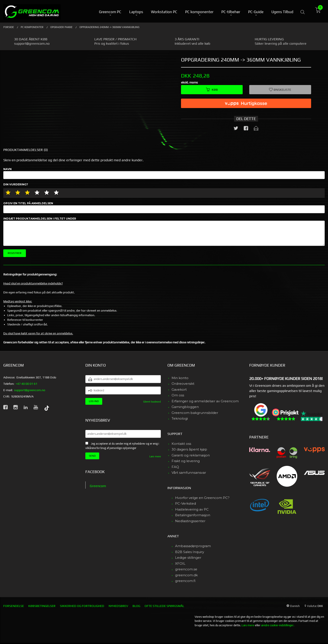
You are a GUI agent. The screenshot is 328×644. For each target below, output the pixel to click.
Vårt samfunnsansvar (189, 473)
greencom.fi (185, 581)
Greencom (98, 486)
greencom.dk (186, 575)
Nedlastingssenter (190, 521)
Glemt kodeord (152, 402)
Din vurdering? (16, 184)
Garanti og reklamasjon (191, 455)
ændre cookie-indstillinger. (278, 625)
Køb (212, 90)
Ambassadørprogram (193, 546)
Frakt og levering (186, 461)
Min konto (180, 378)
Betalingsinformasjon (193, 515)
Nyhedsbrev (118, 606)
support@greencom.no (30, 390)
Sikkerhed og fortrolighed (82, 606)
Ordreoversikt (183, 384)
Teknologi (180, 418)
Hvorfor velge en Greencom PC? (202, 498)
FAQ (175, 467)
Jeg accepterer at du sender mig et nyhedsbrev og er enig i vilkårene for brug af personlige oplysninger (122, 446)
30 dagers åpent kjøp (189, 449)
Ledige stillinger (188, 558)
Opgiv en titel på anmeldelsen (164, 207)
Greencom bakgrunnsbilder (195, 413)
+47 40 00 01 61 (26, 384)
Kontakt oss (181, 444)
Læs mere (155, 456)
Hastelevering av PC (192, 509)
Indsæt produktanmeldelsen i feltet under (164, 232)
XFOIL (180, 563)
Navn (164, 173)
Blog (136, 606)
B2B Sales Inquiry (190, 552)
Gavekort (179, 389)
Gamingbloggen (185, 407)
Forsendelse (14, 606)
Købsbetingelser (42, 606)
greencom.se (186, 569)
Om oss (178, 395)
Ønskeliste (280, 90)
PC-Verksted (186, 503)
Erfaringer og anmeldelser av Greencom (205, 401)
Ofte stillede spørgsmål (164, 606)
